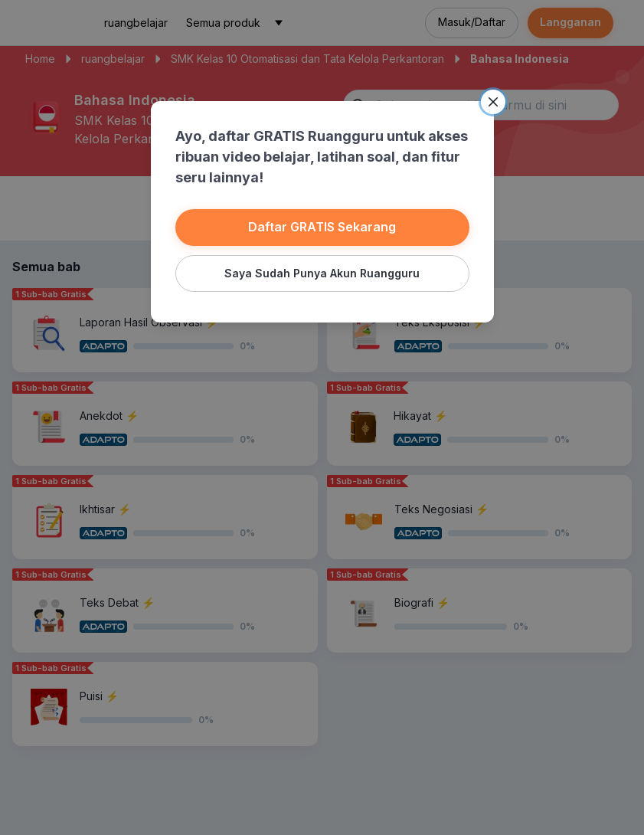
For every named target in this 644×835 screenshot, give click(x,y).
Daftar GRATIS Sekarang (322, 227)
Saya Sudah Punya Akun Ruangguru (322, 273)
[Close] (493, 102)
